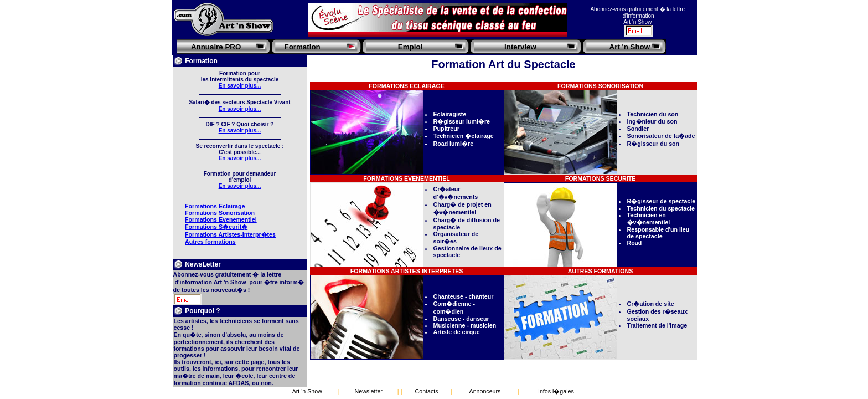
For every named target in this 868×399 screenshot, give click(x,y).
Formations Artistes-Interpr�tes (230, 234)
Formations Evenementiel (221, 219)
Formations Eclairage (215, 206)
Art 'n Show (630, 47)
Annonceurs (485, 391)
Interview (520, 47)
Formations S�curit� (216, 227)
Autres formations (210, 242)
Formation (303, 47)
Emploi (410, 47)
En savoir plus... (240, 86)
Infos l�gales (556, 391)
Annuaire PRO (216, 47)
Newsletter (369, 391)
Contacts (427, 391)
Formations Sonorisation (220, 213)
